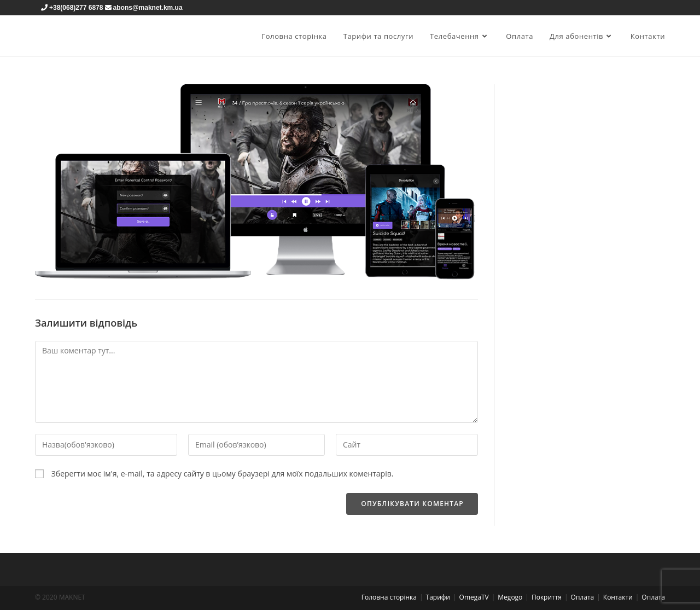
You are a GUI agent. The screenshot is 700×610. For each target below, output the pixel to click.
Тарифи (438, 597)
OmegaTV (474, 597)
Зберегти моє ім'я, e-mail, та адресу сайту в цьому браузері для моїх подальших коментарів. (223, 474)
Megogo (510, 597)
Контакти (618, 597)
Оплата (583, 597)
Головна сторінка (389, 597)
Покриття (547, 597)
